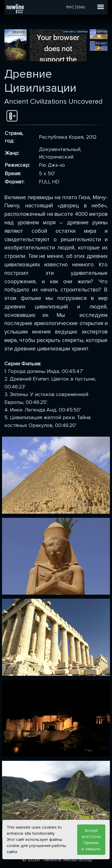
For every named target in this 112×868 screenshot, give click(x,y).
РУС (70, 7)
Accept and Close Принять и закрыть (91, 840)
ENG (81, 7)
